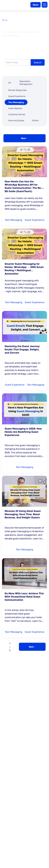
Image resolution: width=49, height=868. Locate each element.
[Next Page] (25, 138)
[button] (45, 5)
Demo (36, 5)
